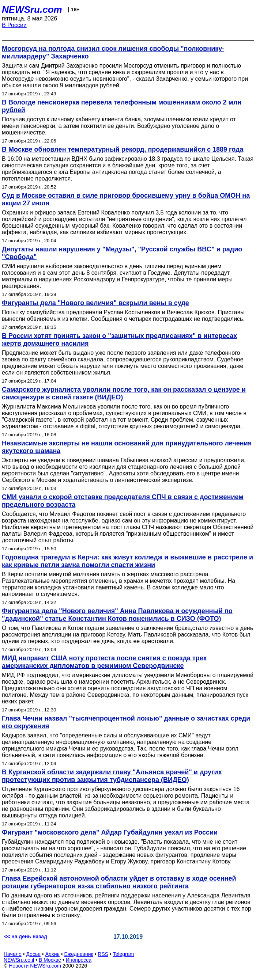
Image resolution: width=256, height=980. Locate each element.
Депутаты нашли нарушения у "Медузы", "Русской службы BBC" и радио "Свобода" (122, 253)
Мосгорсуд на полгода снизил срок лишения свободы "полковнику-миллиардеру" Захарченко (113, 52)
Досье (33, 954)
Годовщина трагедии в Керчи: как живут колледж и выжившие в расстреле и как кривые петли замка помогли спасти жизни (127, 561)
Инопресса (79, 960)
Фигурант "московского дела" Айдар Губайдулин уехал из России (110, 832)
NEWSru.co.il (19, 960)
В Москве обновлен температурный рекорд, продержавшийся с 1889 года (123, 149)
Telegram (124, 954)
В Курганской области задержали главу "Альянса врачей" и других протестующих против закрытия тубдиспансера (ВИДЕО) (112, 776)
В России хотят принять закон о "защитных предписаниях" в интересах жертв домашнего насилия (119, 340)
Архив (52, 954)
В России (14, 25)
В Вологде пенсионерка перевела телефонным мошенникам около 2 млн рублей (122, 106)
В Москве (50, 960)
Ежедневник (79, 954)
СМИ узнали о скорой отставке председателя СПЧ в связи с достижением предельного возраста (123, 501)
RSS (103, 954)
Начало (13, 954)
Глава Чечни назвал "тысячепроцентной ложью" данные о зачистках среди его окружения (126, 722)
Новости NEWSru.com (35, 966)
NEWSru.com (32, 10)
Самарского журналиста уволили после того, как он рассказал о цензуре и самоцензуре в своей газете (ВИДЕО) (124, 393)
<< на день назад (26, 937)
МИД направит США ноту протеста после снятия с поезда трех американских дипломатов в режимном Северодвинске (104, 662)
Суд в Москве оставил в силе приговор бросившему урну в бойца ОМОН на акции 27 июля (126, 199)
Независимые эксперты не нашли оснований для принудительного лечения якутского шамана (127, 447)
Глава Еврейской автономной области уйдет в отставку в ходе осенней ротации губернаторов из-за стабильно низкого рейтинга (119, 882)
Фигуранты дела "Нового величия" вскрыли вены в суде (95, 303)
